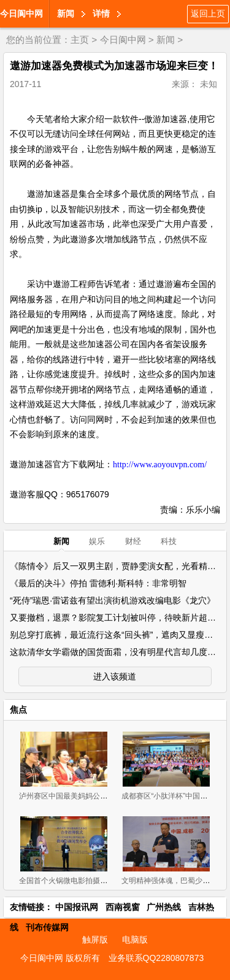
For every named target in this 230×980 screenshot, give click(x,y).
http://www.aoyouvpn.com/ (160, 465)
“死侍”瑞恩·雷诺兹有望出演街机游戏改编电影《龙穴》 (113, 600)
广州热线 (164, 907)
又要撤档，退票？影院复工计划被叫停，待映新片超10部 (118, 618)
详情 (101, 13)
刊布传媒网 (47, 927)
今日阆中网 (21, 13)
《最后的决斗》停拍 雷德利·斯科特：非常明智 (98, 583)
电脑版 (135, 940)
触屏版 (95, 940)
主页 (80, 40)
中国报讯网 (77, 907)
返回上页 (208, 13)
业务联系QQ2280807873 (156, 958)
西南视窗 (123, 907)
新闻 (66, 13)
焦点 (18, 710)
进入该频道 (115, 676)
